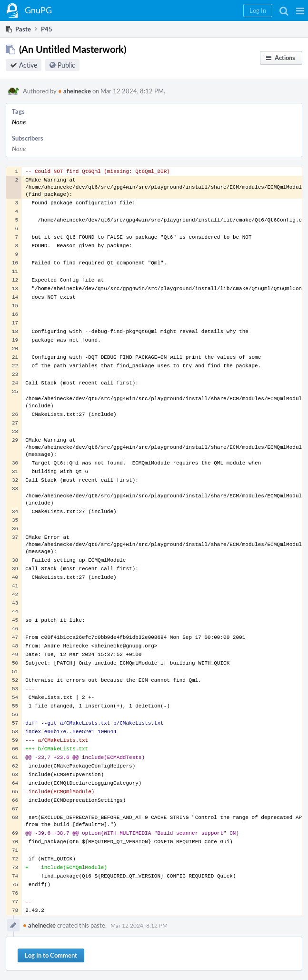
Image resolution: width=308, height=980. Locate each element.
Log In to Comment (51, 955)
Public (66, 65)
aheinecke (75, 91)
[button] (300, 10)
